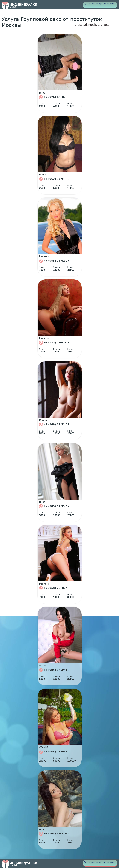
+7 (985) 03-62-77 (54, 261)
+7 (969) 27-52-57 (54, 425)
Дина (42, 665)
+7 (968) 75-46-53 (54, 588)
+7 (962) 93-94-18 (54, 179)
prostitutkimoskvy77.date (92, 25)
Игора (43, 420)
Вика (42, 93)
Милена (44, 256)
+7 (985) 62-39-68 (54, 670)
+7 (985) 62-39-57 (54, 506)
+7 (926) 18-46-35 (54, 97)
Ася (41, 829)
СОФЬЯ (44, 747)
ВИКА (43, 175)
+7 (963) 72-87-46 (54, 834)
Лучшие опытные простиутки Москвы (100, 4)
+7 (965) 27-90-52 (54, 752)
